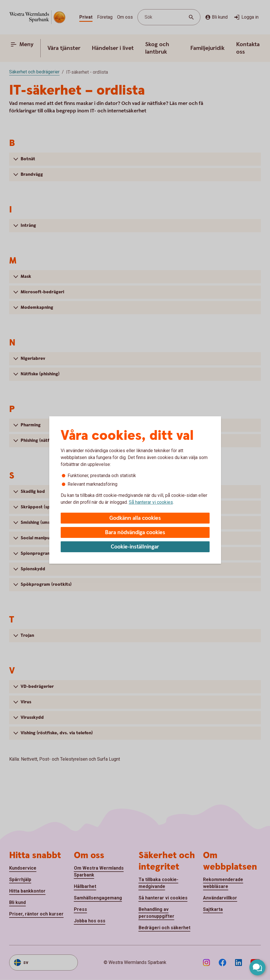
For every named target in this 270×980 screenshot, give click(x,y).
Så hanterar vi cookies (151, 502)
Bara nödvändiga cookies (135, 533)
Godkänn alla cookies (135, 518)
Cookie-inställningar (135, 547)
